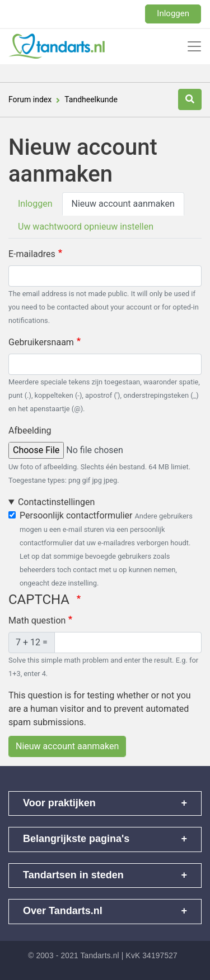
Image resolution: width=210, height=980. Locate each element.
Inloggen (173, 13)
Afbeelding (30, 430)
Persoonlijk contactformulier (76, 515)
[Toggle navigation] (194, 46)
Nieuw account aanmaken (123, 204)
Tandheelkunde (91, 99)
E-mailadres (32, 254)
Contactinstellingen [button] (56, 502)
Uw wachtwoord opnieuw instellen (86, 227)
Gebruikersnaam (41, 342)
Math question (37, 620)
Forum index (30, 99)
